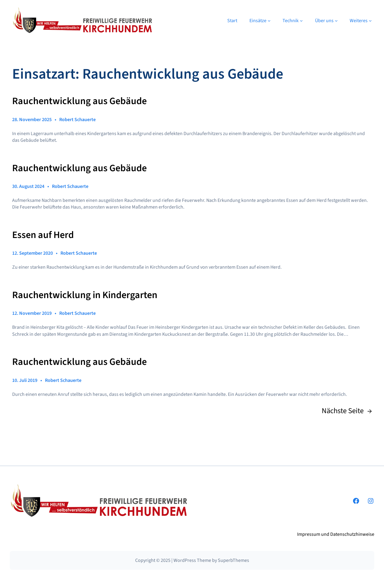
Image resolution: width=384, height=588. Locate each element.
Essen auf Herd (43, 235)
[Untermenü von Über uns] (336, 21)
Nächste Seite (347, 411)
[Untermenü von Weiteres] (370, 21)
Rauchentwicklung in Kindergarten (85, 295)
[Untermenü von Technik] (301, 21)
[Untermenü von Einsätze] (269, 21)
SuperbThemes (233, 560)
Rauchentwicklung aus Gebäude (79, 101)
